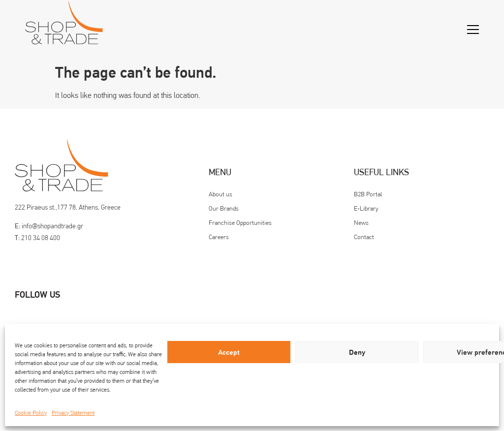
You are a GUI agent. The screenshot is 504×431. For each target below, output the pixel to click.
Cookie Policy (31, 413)
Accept (229, 352)
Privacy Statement (73, 413)
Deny (357, 352)
